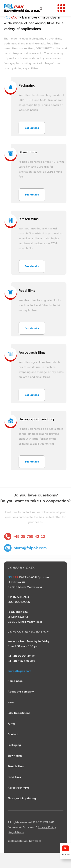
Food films (27, 291)
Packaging (27, 85)
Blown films (28, 152)
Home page (15, 688)
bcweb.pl (35, 848)
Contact (13, 742)
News (11, 710)
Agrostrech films (32, 352)
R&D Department (19, 720)
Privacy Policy (47, 835)
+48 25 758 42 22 (29, 544)
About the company (21, 699)
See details (32, 128)
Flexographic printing (36, 419)
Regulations (16, 840)
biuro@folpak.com (30, 555)
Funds (11, 731)
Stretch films (29, 219)
